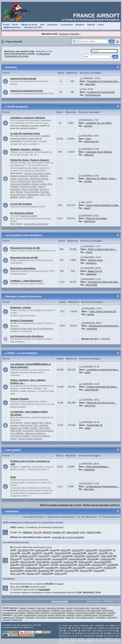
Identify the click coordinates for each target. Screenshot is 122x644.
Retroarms (20, 617)
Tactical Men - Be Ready (106, 613)
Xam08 (35, 553)
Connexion (64, 34)
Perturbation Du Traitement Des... (103, 81)
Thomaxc (84, 571)
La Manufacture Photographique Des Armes (27, 55)
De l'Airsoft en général (22, 213)
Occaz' (101, 25)
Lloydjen (88, 126)
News (13, 477)
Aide (42, 25)
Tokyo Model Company (85, 617)
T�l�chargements (12, 27)
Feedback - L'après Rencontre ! (26, 281)
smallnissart (106, 559)
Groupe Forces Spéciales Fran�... (103, 205)
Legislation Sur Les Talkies (99, 123)
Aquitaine (14, 176)
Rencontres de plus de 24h (24, 257)
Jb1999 (111, 565)
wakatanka (91, 274)
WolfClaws (84, 562)
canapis (54, 562)
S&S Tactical (41, 617)
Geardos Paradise (20, 399)
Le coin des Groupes (21, 204)
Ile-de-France (37, 181)
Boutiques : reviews (21, 307)
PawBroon (68, 562)
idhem (64, 550)
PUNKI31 (108, 568)
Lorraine (44, 184)
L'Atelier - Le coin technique (21, 353)
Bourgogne (34, 176)
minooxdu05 (58, 559)
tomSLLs (59, 574)
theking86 (41, 562)
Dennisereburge (93, 95)
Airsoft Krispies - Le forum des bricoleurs (34, 610)
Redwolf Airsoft (8, 617)
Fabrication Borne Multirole (99, 152)
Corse (13, 181)
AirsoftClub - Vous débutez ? (62, 610)
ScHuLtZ (76, 550)
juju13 (101, 553)
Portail (6, 25)
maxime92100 (91, 390)
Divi (53, 565)
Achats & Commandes (22, 320)
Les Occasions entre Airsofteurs (27, 336)
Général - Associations (34, 173)
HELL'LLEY (16, 574)
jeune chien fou (91, 141)
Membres (80, 25)
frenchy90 (15, 571)
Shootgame (30, 617)
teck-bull (14, 559)
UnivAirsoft (7, 620)
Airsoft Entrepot (30, 615)
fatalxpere (91, 556)
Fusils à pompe (26, 425)
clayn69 (65, 556)
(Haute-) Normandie (30, 189)
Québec (30, 197)
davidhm (29, 571)
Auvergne (24, 176)
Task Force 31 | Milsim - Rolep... (101, 178)
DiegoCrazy (90, 221)
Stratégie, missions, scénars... (26, 149)
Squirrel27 (69, 571)
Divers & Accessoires (44, 431)
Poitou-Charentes (32, 192)
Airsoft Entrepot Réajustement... (104, 326)
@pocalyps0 (41, 559)
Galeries (91, 25)
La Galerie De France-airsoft (101, 92)
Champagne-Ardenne (39, 179)
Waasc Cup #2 (95, 271)
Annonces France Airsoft (23, 78)
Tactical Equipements (56, 617)
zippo (24, 553)
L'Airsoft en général (17, 107)
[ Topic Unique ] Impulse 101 (103, 311)
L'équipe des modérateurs (61, 517)
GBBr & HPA (16, 431)
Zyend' (27, 559)
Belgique (14, 197)
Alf (11, 550)
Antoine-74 (31, 574)
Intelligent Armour (91, 615)
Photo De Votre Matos (97, 218)
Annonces (11, 67)
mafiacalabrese (33, 568)
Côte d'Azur (41, 608)
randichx (89, 550)
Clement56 (44, 590)
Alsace (48, 173)
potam (88, 372)
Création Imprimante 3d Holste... (102, 387)
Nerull (46, 553)
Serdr (54, 556)
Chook (89, 252)
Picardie (19, 192)
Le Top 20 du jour (87, 517)
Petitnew (64, 568)
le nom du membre (75, 537)
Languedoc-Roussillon (20, 184)
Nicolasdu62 (44, 571)
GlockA (78, 556)
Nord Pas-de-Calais (82, 608)
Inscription (75, 34)
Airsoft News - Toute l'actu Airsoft (88, 610)
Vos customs (28, 431)
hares (13, 565)
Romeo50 (103, 550)
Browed (97, 571)
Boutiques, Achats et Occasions (24, 296)
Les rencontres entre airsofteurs (24, 235)
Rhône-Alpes (33, 195)
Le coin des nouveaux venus (25, 133)
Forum (15, 25)
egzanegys (97, 565)
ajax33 (87, 208)
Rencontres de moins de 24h (25, 248)
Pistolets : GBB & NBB (40, 428)
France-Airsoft (14, 42)
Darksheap (15, 568)
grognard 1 (91, 263)
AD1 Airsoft (18, 615)
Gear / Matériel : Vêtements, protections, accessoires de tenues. (28, 435)
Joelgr (90, 553)
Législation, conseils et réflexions (28, 118)
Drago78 (82, 565)
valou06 (46, 574)
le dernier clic (59, 537)
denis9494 (92, 329)
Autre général (13, 450)
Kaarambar (89, 470)
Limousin (35, 184)
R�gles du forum (29, 25)
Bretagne (44, 176)
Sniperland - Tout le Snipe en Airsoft (81, 613)
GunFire (79, 615)
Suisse (22, 197)
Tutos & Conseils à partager (30, 439)
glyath (53, 550)
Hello (88, 139)
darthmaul (40, 550)
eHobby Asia (60, 615)
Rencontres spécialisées (23, 268)
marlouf (91, 314)
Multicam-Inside (33, 613)
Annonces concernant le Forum (27, 91)
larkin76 (43, 556)
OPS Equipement (106, 615)
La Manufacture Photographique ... (103, 486)
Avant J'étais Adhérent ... (98, 467)
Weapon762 (17, 620)
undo (12, 562)
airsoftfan (50, 568)
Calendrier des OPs (33, 27)
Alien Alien (90, 84)
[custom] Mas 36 (94, 425)
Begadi (51, 615)
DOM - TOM (45, 195)
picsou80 (77, 568)
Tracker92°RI (61, 553)
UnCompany (112, 617)
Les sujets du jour (34, 517)
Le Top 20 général (109, 517)
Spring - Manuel (31, 423)
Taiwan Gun (70, 617)
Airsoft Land (42, 615)
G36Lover (89, 155)
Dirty (57, 571)
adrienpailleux (75, 559)
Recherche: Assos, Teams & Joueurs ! (30, 160)
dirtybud (91, 559)
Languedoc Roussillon (56, 608)
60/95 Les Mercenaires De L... (102, 249)
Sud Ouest (95, 608)
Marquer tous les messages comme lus (101, 505)
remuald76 (77, 553)
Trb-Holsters (101, 617)
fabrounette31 (27, 565)
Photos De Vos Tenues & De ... (101, 403)
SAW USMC (107, 556)
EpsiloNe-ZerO (26, 556)
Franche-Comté (23, 181)
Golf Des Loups (95, 260)
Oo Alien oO (92, 568)
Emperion (71, 615)
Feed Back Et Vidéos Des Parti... (104, 282)
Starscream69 (66, 565)
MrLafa (42, 565)
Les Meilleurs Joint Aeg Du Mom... (103, 370)
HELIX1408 (92, 285)
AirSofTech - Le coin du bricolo (53, 613)
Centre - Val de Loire (19, 179)
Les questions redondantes (36, 224)
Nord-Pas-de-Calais (28, 187)
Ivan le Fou (90, 406)
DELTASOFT (24, 550)
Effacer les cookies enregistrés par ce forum (61, 505)
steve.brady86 (101, 562)
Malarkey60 (26, 562)
